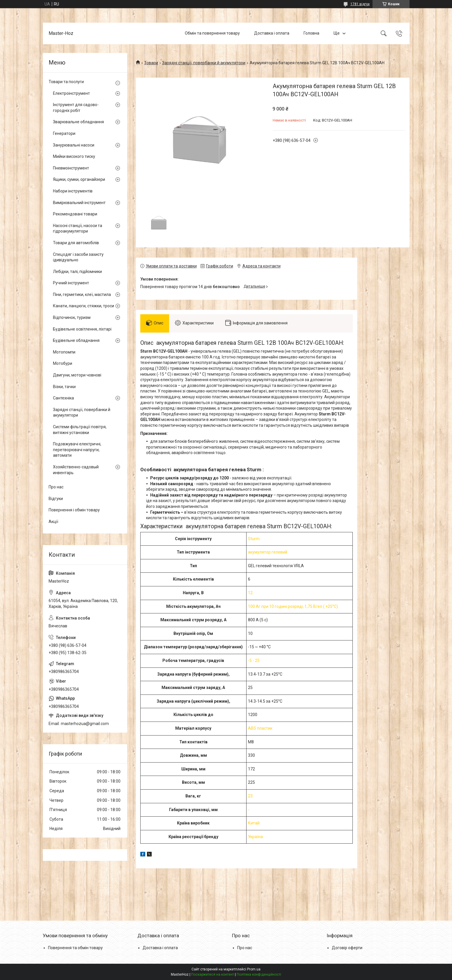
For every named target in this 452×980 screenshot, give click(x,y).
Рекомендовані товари (75, 214)
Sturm (254, 539)
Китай (254, 823)
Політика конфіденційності (259, 974)
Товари (151, 63)
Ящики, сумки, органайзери (79, 179)
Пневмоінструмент (71, 168)
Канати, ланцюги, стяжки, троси (84, 306)
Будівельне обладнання (76, 340)
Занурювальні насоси (74, 145)
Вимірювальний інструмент (79, 203)
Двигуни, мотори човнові (77, 375)
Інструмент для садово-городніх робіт (76, 108)
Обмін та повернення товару (212, 33)
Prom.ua (254, 969)
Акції (53, 522)
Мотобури (63, 363)
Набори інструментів (73, 191)
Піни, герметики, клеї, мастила (82, 294)
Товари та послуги (66, 82)
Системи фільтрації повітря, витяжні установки (80, 430)
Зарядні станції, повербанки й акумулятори (204, 63)
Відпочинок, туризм (72, 317)
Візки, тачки (64, 387)
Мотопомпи (64, 352)
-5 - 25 (254, 661)
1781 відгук (360, 4)
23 (250, 796)
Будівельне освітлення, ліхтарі (82, 329)
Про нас (56, 487)
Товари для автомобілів (76, 243)
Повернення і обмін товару (74, 510)
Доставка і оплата (272, 33)
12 (250, 593)
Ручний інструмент (71, 283)
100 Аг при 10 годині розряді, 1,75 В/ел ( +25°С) (293, 606)
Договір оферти (347, 948)
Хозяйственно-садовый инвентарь (76, 470)
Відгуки (56, 499)
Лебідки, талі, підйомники (77, 272)
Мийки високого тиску (74, 156)
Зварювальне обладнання (78, 122)
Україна (255, 837)
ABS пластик (260, 728)
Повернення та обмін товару (75, 948)
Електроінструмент (71, 93)
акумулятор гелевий (268, 552)
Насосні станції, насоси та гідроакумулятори (78, 229)
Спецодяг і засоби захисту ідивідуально (78, 257)
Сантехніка (63, 398)
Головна (311, 33)
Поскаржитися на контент (213, 974)
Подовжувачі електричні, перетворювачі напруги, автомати (77, 450)
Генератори (64, 133)
